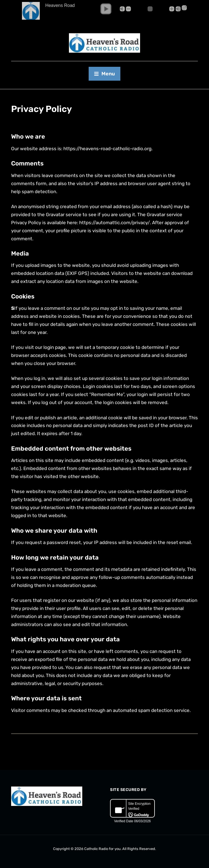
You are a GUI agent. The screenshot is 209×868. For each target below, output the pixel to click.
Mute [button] (122, 9)
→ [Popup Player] (184, 8)
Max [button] (178, 9)
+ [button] (172, 9)
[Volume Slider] (150, 9)
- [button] (128, 9)
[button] (106, 9)
